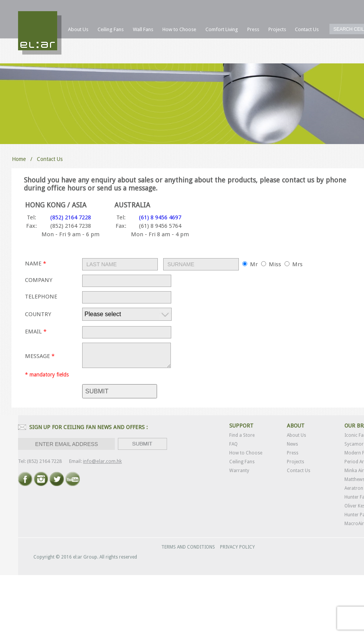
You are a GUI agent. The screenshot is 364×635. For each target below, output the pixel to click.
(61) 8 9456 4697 (160, 217)
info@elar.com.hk (102, 461)
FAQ (233, 444)
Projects (295, 462)
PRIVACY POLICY (237, 547)
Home (19, 159)
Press (293, 453)
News (292, 444)
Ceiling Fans (242, 462)
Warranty (239, 471)
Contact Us (299, 471)
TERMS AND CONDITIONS (188, 547)
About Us (296, 435)
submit (97, 391)
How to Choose (246, 453)
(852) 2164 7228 (71, 217)
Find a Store (242, 435)
